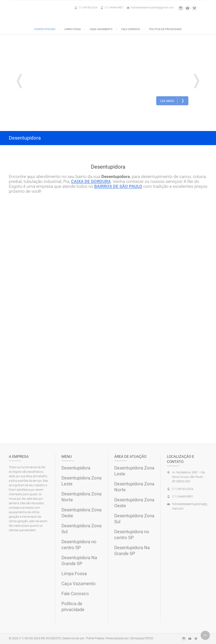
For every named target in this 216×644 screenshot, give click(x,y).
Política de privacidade (165, 29)
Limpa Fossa (72, 29)
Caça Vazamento (101, 29)
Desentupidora (45, 29)
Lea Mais (172, 101)
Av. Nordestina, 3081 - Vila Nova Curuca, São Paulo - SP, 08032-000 (188, 477)
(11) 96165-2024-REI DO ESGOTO (40, 638)
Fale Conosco (131, 29)
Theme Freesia (95, 638)
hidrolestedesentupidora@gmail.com (152, 7)
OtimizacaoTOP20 (142, 638)
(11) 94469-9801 (114, 7)
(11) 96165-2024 (88, 7)
